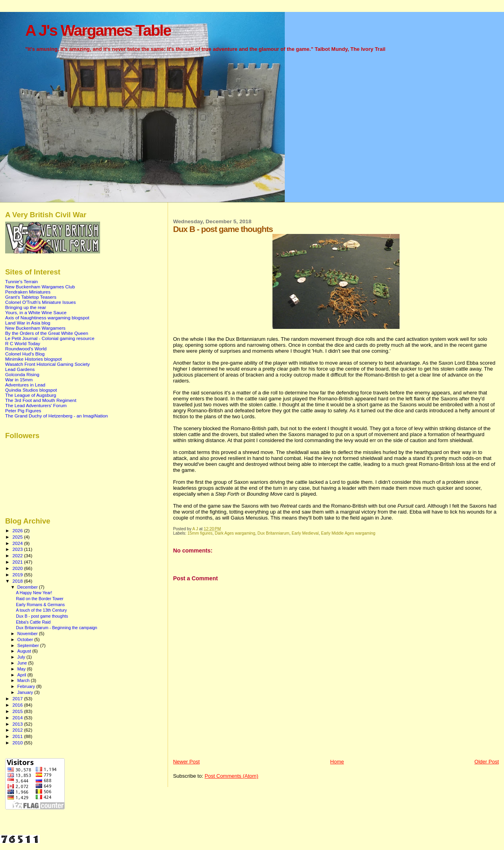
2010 (18, 743)
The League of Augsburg (31, 395)
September (29, 645)
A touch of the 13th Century (41, 610)
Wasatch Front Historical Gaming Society (47, 364)
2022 (18, 555)
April (22, 675)
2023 (18, 549)
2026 (18, 530)
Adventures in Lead (25, 385)
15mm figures (200, 533)
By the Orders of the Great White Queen (47, 333)
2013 (18, 724)
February (27, 686)
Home (337, 762)
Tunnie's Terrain (21, 281)
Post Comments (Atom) (231, 776)
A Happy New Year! (34, 593)
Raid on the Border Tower (40, 599)
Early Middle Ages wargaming (348, 533)
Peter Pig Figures (23, 411)
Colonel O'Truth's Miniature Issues (41, 302)
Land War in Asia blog (28, 323)
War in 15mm (19, 380)
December (28, 587)
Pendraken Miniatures (28, 292)
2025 (18, 537)
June (23, 663)
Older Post (487, 762)
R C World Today (23, 343)
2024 (18, 543)
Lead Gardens (20, 369)
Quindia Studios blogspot (31, 390)
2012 (18, 730)
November (28, 634)
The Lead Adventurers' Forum (36, 405)
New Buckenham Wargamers (35, 328)
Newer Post (186, 762)
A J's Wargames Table (98, 30)
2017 (18, 698)
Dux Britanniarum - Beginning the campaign (57, 628)
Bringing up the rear (26, 307)
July (22, 657)
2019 (18, 575)
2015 (18, 711)
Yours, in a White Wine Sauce (36, 312)
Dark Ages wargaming (235, 533)
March (24, 680)
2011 (18, 736)
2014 (18, 718)
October (26, 639)
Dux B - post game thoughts (42, 616)
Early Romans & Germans (40, 605)
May (22, 669)
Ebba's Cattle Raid (33, 622)
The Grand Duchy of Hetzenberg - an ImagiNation (57, 416)
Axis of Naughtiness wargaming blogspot (47, 318)
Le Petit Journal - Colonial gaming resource (50, 338)
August (25, 651)
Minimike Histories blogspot (34, 359)
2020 (18, 568)
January (26, 692)
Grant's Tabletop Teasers (31, 297)
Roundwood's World (26, 349)
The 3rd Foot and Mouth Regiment (41, 400)
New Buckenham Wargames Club (40, 287)
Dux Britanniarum (273, 533)
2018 (18, 581)
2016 (18, 705)
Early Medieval (305, 533)
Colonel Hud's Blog (25, 354)
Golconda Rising (22, 374)
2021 (18, 562)
